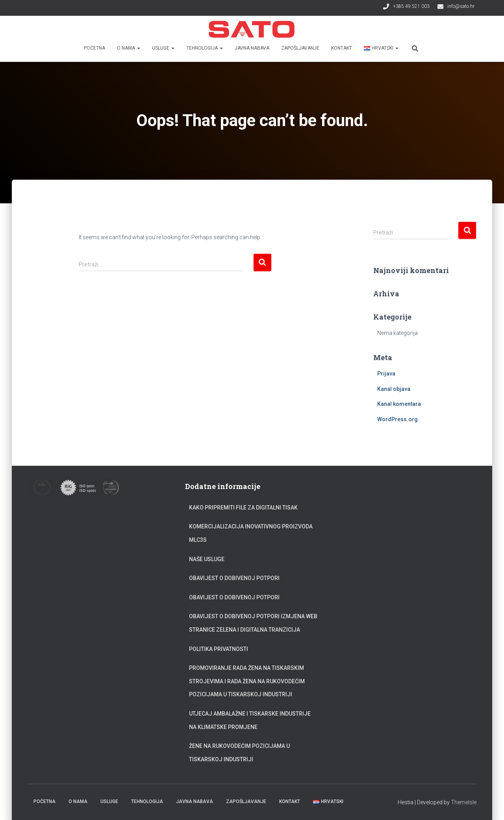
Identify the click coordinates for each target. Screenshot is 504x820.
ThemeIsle (464, 802)
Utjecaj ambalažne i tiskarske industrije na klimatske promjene (250, 720)
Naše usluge (207, 559)
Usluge (163, 48)
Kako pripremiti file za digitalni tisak (243, 508)
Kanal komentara (399, 404)
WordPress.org (397, 419)
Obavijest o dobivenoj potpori (234, 578)
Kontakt (342, 48)
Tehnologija (205, 48)
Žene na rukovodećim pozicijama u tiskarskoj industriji (239, 753)
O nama (129, 48)
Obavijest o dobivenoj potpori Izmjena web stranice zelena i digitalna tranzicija (253, 623)
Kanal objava (394, 389)
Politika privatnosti (219, 649)
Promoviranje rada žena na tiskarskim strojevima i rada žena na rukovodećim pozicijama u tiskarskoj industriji (247, 681)
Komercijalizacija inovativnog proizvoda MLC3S (251, 533)
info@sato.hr (461, 6)
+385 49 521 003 (411, 6)
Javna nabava (252, 48)
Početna (94, 48)
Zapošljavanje (300, 48)
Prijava (386, 374)
